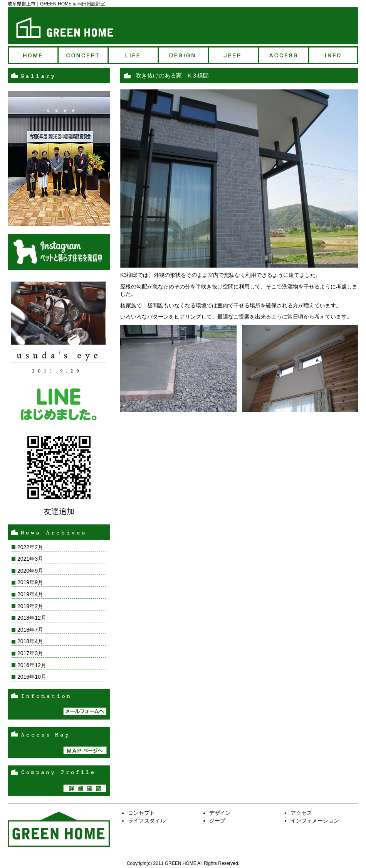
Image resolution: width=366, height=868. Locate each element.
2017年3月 (30, 653)
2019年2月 (30, 606)
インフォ (333, 55)
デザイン (183, 55)
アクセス (283, 55)
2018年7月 (30, 630)
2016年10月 (32, 677)
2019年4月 (30, 594)
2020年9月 (30, 571)
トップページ (33, 55)
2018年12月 (32, 618)
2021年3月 (30, 559)
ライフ (133, 55)
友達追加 (59, 511)
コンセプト (83, 55)
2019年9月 (30, 582)
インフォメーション (315, 821)
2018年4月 (30, 641)
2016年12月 (32, 665)
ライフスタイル (147, 821)
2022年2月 (30, 547)
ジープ (233, 55)
